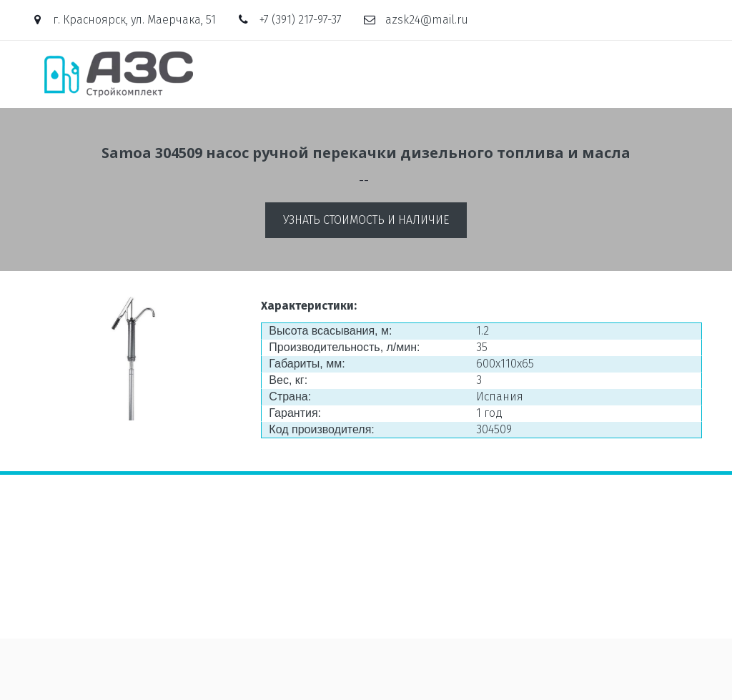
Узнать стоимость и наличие (366, 220)
